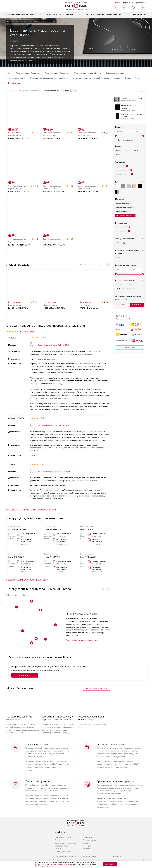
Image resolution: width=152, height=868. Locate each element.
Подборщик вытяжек (64, 852)
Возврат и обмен (62, 846)
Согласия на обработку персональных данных (76, 866)
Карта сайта (118, 857)
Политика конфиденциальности (66, 857)
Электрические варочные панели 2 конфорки (48, 78)
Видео (86, 843)
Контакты (87, 849)
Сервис (58, 840)
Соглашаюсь (110, 864)
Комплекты (139, 15)
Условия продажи (89, 857)
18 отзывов (29, 331)
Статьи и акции (89, 837)
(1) (72, 133)
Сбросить (122, 305)
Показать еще (14, 83)
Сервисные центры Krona (65, 843)
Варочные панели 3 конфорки (57, 73)
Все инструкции (27, 580)
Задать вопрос (25, 676)
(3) (37, 133)
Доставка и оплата (63, 837)
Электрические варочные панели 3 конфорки (90, 78)
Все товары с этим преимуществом (82, 640)
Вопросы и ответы (91, 840)
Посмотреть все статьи (97, 688)
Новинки (117, 78)
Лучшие (128, 78)
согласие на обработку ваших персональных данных (53, 864)
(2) (36, 302)
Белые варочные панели (116, 73)
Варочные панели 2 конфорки (28, 73)
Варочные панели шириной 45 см (88, 73)
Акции (117, 3)
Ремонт (58, 849)
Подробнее (129, 340)
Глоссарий (87, 846)
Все (10, 73)
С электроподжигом (17, 78)
